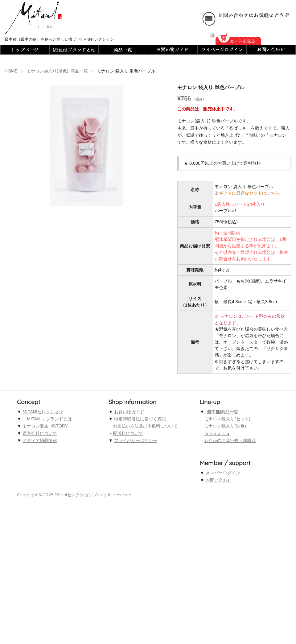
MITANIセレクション (43, 412)
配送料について (128, 433)
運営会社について (40, 433)
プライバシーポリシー (136, 440)
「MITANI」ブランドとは (47, 419)
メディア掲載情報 (40, 440)
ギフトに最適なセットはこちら (249, 193)
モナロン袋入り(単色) (225, 426)
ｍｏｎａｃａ (217, 433)
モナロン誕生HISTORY (45, 426)
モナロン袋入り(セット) (227, 419)
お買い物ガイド (129, 412)
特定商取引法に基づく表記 (140, 419)
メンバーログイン (223, 473)
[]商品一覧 (222, 412)
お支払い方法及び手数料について (145, 426)
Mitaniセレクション (74, 495)
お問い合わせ (219, 480)
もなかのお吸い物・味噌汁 (230, 440)
